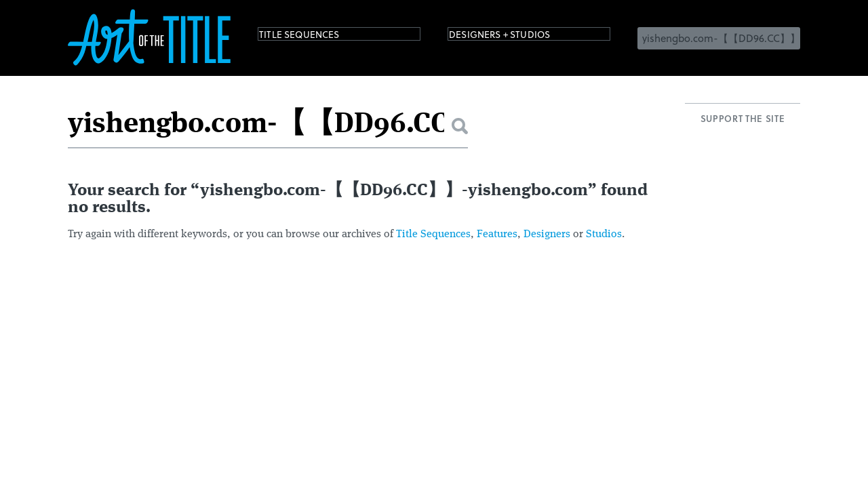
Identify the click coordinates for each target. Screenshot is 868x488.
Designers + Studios (519, 37)
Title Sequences (315, 37)
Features (497, 235)
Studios (604, 235)
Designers (547, 235)
